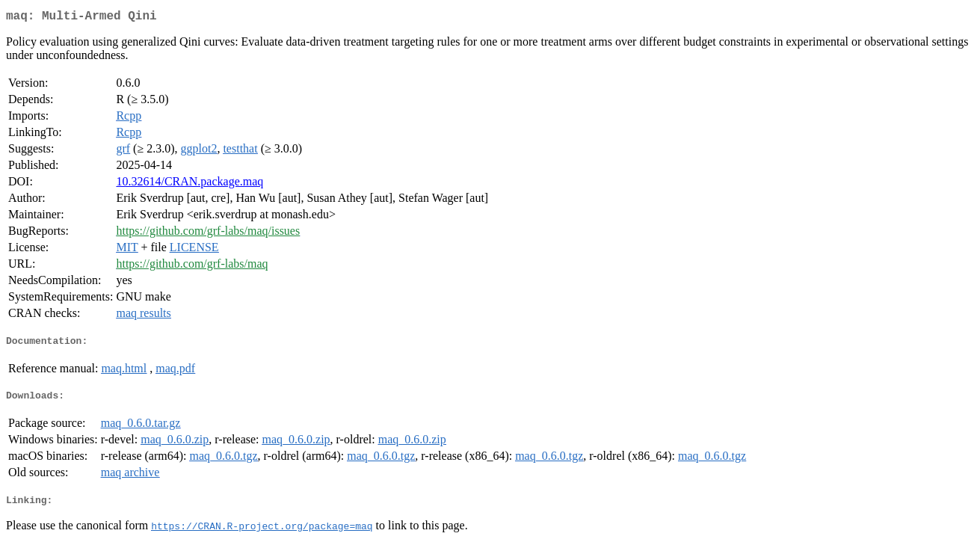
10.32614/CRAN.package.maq (189, 184)
